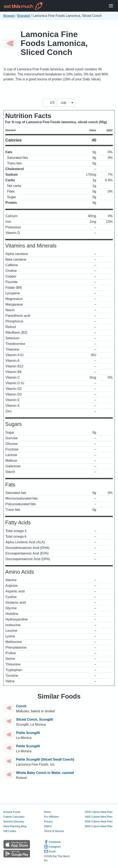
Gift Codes (10, 831)
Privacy (48, 821)
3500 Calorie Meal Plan (98, 826)
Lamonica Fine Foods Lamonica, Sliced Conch (54, 43)
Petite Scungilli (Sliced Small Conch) (45, 759)
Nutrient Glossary (14, 821)
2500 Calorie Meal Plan (98, 821)
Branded (24, 16)
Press (48, 812)
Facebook (52, 842)
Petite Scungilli (28, 733)
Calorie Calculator (14, 817)
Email (50, 851)
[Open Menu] (111, 6)
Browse (9, 16)
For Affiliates (51, 817)
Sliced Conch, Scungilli (35, 719)
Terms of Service (54, 831)
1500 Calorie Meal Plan (98, 812)
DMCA (48, 826)
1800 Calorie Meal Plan (98, 817)
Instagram (52, 847)
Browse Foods (12, 812)
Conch (21, 706)
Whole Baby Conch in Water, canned (45, 773)
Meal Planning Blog (15, 826)
